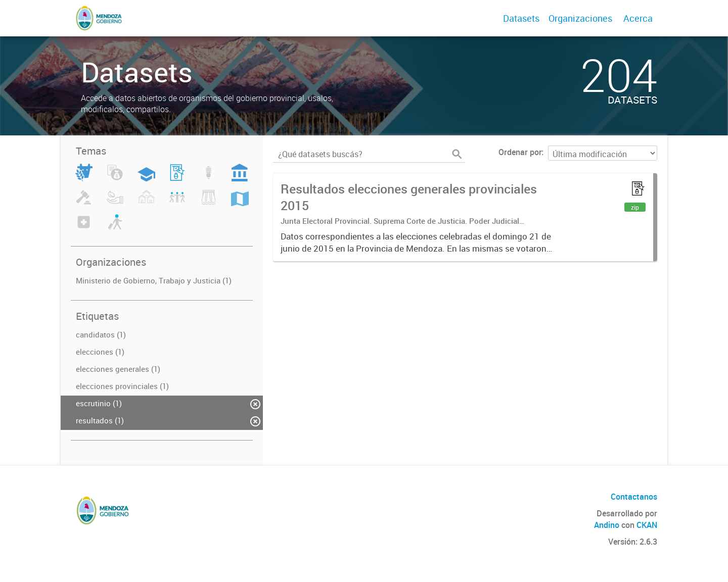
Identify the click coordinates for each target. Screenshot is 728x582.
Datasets (521, 18)
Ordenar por (520, 152)
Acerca (638, 18)
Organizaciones (580, 18)
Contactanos (634, 497)
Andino (607, 525)
